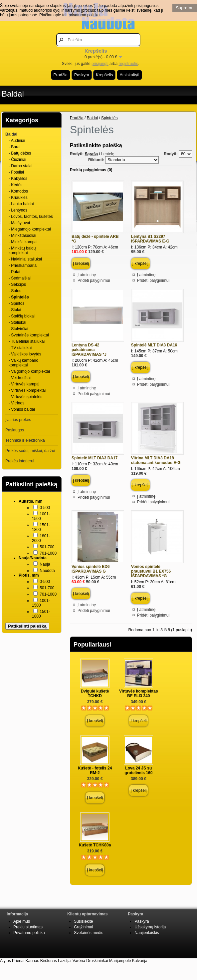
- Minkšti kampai (23, 242)
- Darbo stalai (20, 166)
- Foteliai (16, 172)
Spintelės (109, 118)
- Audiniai (17, 141)
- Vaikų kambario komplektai (23, 363)
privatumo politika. (85, 15)
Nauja (45, 564)
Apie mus (22, 921)
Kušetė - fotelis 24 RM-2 (95, 770)
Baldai (13, 94)
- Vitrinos (16, 403)
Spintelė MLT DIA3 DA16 (154, 345)
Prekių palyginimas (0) (91, 170)
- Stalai (15, 310)
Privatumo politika (29, 933)
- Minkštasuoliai (22, 236)
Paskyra (82, 75)
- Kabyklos (18, 179)
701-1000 (48, 553)
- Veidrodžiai (20, 378)
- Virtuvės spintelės (25, 397)
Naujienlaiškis (147, 933)
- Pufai (14, 272)
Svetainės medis (89, 933)
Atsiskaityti (129, 75)
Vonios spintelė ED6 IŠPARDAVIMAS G (91, 569)
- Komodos (18, 191)
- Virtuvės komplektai (27, 390)
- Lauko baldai (21, 204)
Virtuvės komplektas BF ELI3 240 (139, 694)
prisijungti (100, 64)
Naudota (47, 571)
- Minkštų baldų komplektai (22, 250)
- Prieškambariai (23, 265)
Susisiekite (83, 921)
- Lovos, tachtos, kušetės (31, 217)
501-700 (47, 547)
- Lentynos (18, 210)
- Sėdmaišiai (20, 278)
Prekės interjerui (20, 461)
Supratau (185, 8)
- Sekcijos (17, 284)
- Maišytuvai (19, 223)
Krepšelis (104, 75)
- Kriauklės (18, 198)
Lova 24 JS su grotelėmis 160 (138, 770)
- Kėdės (15, 185)
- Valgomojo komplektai (29, 371)
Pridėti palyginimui (94, 280)
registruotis (128, 64)
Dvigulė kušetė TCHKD (95, 694)
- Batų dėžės (20, 153)
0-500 (45, 508)
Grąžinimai (83, 927)
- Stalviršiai (18, 329)
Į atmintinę (87, 275)
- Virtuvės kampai (24, 384)
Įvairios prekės (18, 420)
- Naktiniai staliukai (25, 259)
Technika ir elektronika (25, 440)
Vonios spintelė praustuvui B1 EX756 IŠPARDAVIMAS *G (151, 571)
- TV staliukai (20, 348)
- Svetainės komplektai (29, 335)
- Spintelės (19, 297)
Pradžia (61, 75)
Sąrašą (91, 154)
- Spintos (16, 303)
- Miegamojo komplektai (30, 229)
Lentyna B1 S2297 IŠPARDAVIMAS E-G (150, 239)
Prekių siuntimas (28, 927)
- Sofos (15, 291)
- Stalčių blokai (22, 316)
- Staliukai (17, 322)
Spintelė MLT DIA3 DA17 (95, 458)
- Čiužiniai (17, 160)
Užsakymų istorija (150, 927)
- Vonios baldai (22, 409)
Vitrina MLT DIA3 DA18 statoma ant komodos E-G (156, 460)
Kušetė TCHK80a (95, 845)
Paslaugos (15, 430)
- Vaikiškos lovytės (25, 354)
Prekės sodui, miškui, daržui (30, 451)
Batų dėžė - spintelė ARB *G (95, 239)
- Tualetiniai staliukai (27, 341)
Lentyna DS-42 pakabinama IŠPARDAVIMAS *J (89, 350)
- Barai (14, 147)
